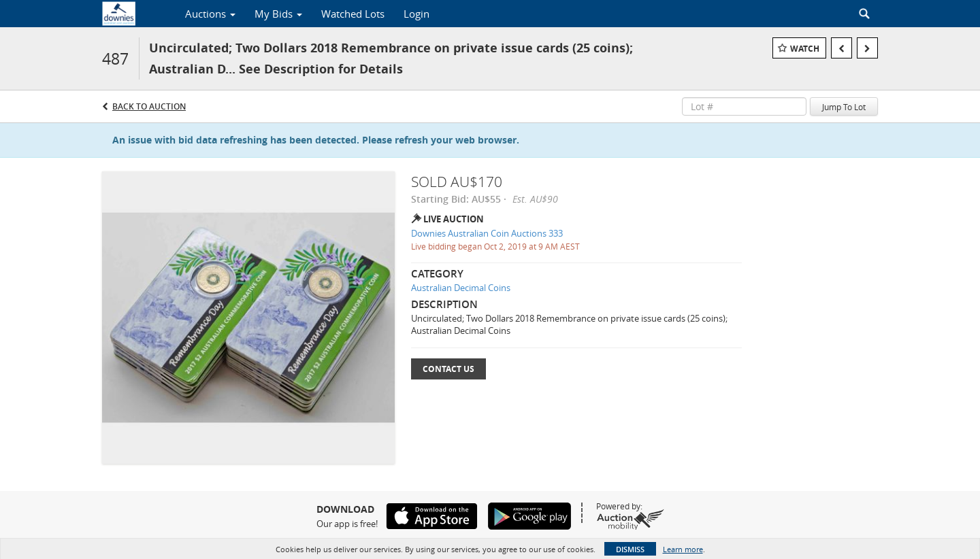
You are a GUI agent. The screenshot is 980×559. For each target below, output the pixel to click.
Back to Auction (149, 106)
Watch (805, 49)
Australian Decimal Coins (461, 288)
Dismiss (630, 549)
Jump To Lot (844, 107)
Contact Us (448, 369)
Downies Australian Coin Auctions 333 (487, 233)
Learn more (683, 549)
